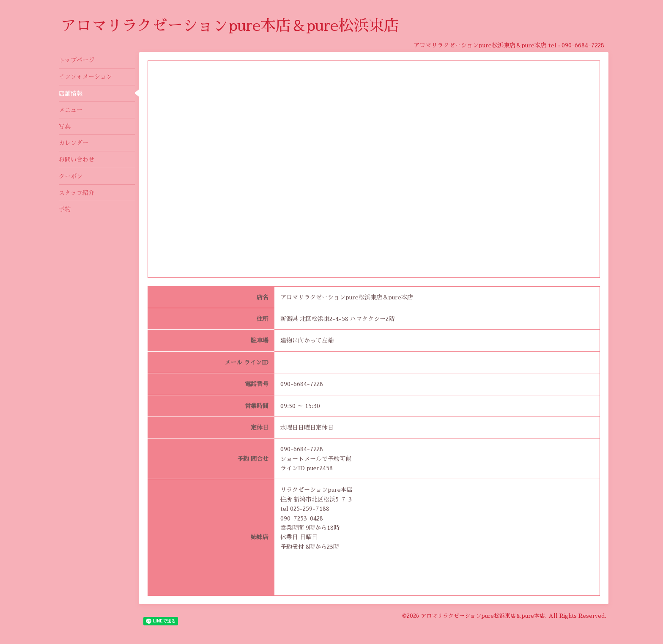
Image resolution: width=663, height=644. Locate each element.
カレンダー (74, 143)
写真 (65, 126)
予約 (65, 209)
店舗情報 (71, 93)
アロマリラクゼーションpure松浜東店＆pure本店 (483, 616)
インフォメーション (85, 77)
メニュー (71, 110)
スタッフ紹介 (77, 193)
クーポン (71, 176)
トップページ (77, 60)
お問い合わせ (77, 159)
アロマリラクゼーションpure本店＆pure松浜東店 (230, 26)
